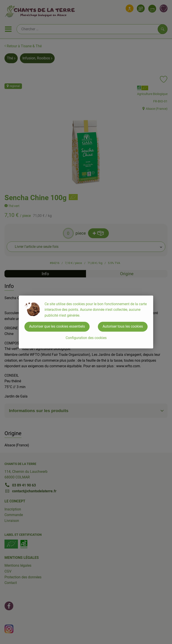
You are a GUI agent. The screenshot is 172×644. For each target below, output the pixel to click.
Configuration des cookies (86, 338)
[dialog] (86, 322)
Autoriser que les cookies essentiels (57, 326)
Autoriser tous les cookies (123, 326)
